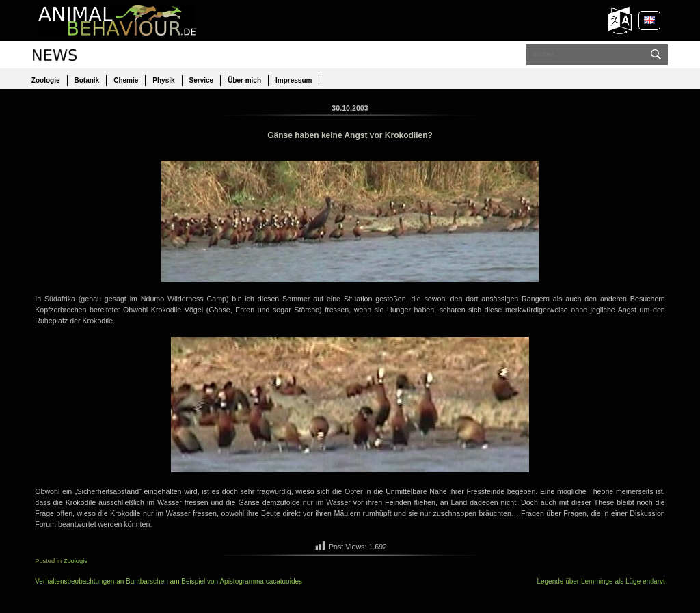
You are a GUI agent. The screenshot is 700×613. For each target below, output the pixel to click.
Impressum (294, 80)
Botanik (87, 80)
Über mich (244, 80)
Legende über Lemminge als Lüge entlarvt (601, 581)
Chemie (126, 80)
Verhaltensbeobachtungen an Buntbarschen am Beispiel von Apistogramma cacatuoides (169, 581)
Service (202, 80)
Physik (163, 80)
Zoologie (46, 80)
